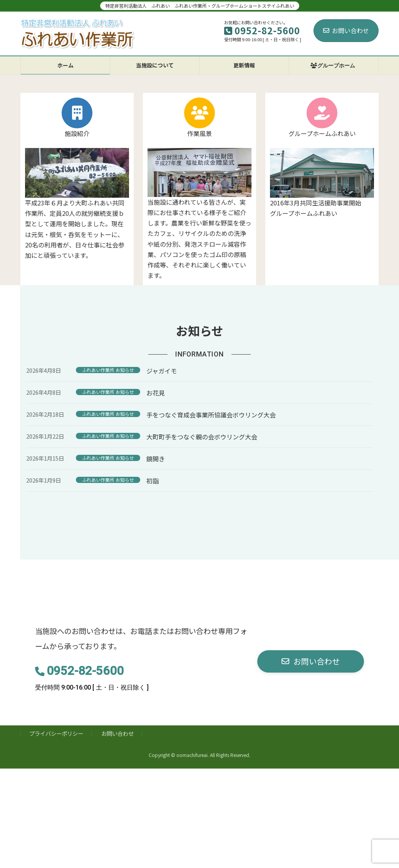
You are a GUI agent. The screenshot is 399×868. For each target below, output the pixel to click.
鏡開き (156, 459)
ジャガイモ (162, 371)
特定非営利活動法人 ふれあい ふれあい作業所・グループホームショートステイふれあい (200, 6)
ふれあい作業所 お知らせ (108, 370)
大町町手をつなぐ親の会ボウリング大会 (202, 437)
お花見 (156, 393)
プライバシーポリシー (56, 733)
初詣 (153, 481)
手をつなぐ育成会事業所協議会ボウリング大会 (211, 415)
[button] (311, 662)
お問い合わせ (346, 30)
